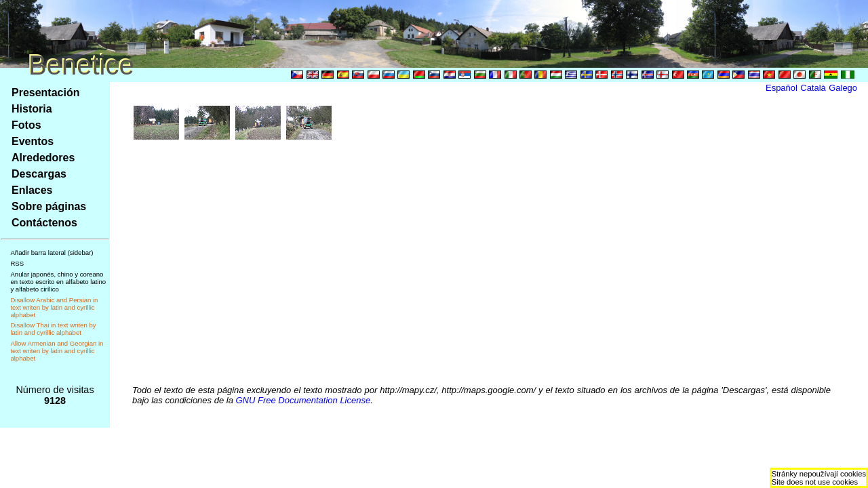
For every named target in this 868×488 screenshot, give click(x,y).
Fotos (26, 125)
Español (782, 88)
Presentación (45, 93)
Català (813, 88)
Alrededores (43, 158)
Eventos (33, 141)
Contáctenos (44, 223)
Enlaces (32, 190)
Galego (843, 88)
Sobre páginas (49, 206)
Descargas (39, 174)
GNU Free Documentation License (303, 400)
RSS (17, 263)
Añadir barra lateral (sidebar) (52, 252)
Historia (32, 109)
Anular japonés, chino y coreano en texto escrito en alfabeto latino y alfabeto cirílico (58, 282)
